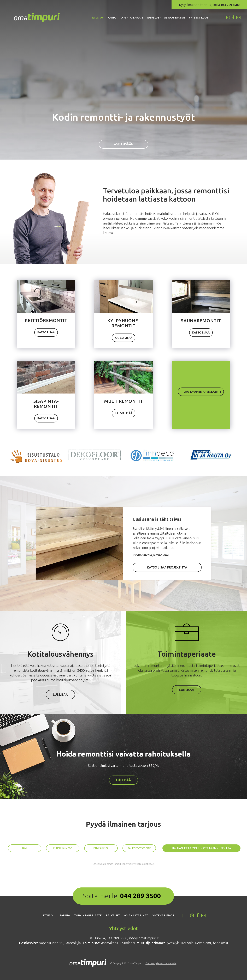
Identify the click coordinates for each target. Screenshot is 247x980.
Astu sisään (124, 144)
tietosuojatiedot (145, 864)
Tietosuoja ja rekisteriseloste (161, 963)
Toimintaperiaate (131, 18)
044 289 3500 (140, 896)
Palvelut (153, 18)
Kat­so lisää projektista (167, 567)
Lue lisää (60, 694)
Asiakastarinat (175, 18)
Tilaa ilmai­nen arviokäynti (201, 392)
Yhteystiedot (199, 18)
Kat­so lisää (46, 332)
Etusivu (98, 18)
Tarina (111, 18)
